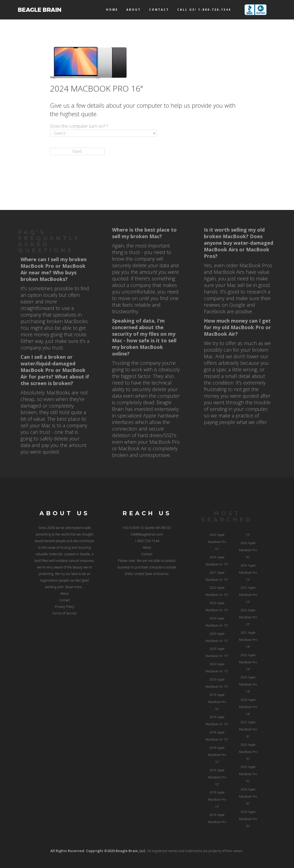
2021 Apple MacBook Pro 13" (248, 595)
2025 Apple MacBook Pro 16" (248, 819)
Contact (159, 10)
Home (112, 10)
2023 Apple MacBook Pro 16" (248, 774)
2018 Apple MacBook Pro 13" (217, 755)
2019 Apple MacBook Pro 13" (217, 777)
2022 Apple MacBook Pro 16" (248, 752)
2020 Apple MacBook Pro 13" (217, 542)
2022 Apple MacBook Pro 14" (248, 662)
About (134, 10)
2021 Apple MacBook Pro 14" (248, 640)
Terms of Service (64, 613)
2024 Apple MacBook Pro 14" (248, 707)
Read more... (75, 587)
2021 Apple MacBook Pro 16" (248, 729)
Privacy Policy (65, 607)
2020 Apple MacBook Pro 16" (248, 550)
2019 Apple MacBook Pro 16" (217, 702)
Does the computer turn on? (79, 126)
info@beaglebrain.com (147, 534)
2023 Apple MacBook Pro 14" (248, 684)
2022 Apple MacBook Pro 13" (248, 617)
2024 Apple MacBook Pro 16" (248, 796)
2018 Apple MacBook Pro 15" (217, 799)
